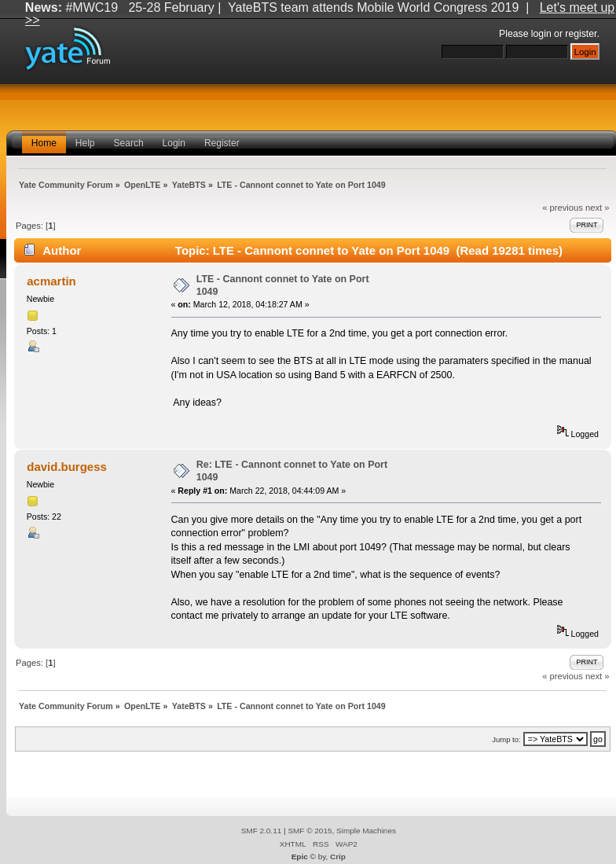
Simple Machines (366, 831)
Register (222, 143)
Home (44, 143)
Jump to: (506, 739)
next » (598, 208)
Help (85, 143)
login (541, 34)
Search (129, 143)
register (581, 34)
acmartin (51, 281)
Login (174, 143)
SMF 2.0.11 (262, 831)
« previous (563, 208)
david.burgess (67, 467)
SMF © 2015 (310, 831)
